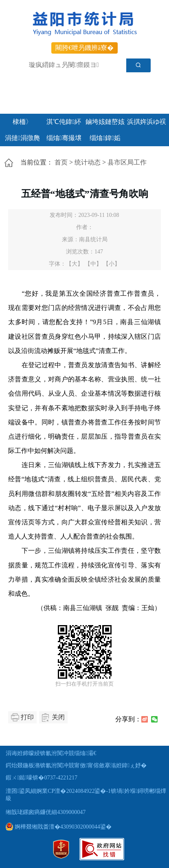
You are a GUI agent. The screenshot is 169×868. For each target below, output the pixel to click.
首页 (61, 162)
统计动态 (88, 162)
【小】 (112, 264)
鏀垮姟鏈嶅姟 (105, 122)
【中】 (93, 264)
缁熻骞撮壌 (64, 138)
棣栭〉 (22, 122)
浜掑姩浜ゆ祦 (147, 122)
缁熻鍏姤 (105, 138)
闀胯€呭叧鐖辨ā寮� (84, 48)
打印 (27, 717)
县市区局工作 (127, 162)
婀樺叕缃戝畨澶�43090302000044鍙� (59, 827)
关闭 (58, 717)
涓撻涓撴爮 (22, 138)
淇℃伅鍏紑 (64, 122)
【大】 (75, 264)
